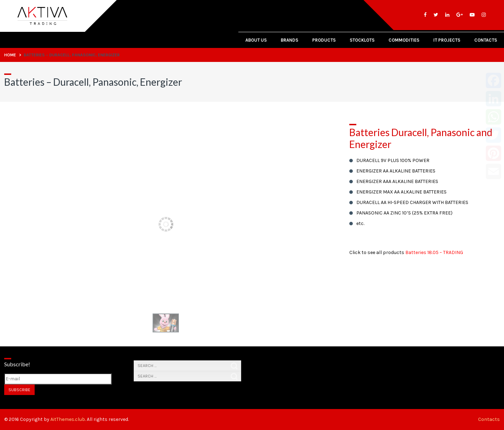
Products (324, 40)
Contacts (486, 40)
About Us (256, 40)
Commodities (404, 40)
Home (10, 55)
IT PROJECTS (447, 40)
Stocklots (362, 40)
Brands (289, 40)
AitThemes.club (68, 419)
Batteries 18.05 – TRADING (434, 252)
